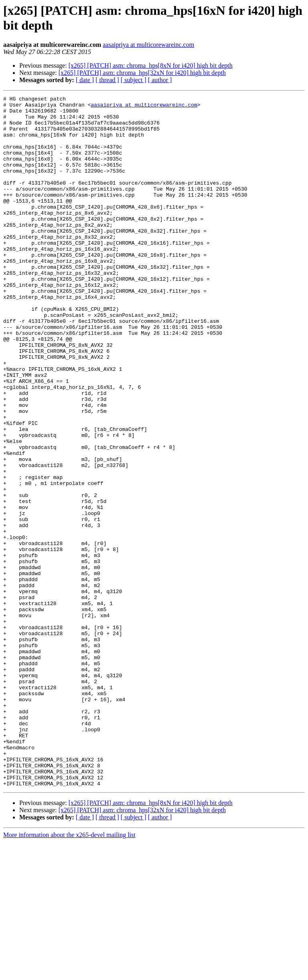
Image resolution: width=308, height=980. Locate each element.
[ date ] (85, 80)
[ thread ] (107, 80)
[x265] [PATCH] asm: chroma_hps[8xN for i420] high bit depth (151, 65)
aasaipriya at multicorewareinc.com (148, 45)
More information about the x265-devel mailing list (69, 973)
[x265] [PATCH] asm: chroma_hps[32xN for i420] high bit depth (142, 73)
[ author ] (160, 80)
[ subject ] (134, 80)
